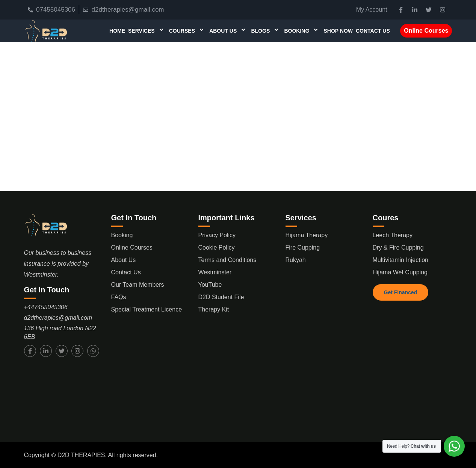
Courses (188, 31)
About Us (229, 31)
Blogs (266, 31)
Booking (302, 31)
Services (147, 31)
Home (117, 31)
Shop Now (338, 31)
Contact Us (373, 31)
